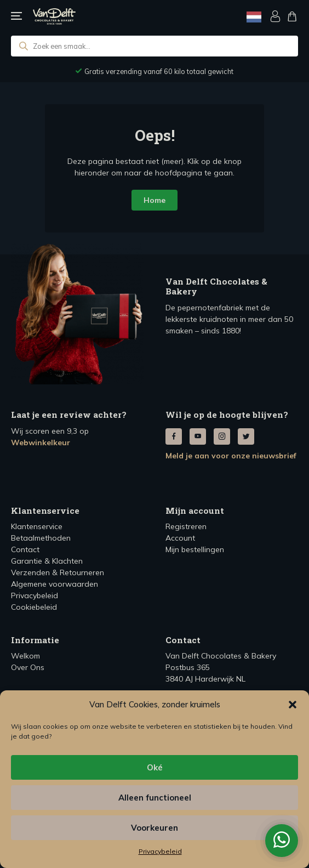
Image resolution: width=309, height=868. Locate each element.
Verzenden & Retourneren (58, 572)
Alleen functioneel (155, 798)
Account (180, 538)
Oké (155, 767)
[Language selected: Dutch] (254, 17)
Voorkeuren (154, 828)
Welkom (25, 656)
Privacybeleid (160, 851)
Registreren (186, 526)
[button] (293, 705)
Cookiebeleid (34, 607)
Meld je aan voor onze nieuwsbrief (231, 456)
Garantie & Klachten (47, 561)
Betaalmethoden (41, 538)
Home (154, 200)
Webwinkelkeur (41, 442)
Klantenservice (37, 526)
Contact (25, 549)
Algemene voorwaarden (55, 584)
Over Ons (28, 667)
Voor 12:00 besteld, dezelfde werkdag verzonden (159, 71)
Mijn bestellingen (195, 549)
